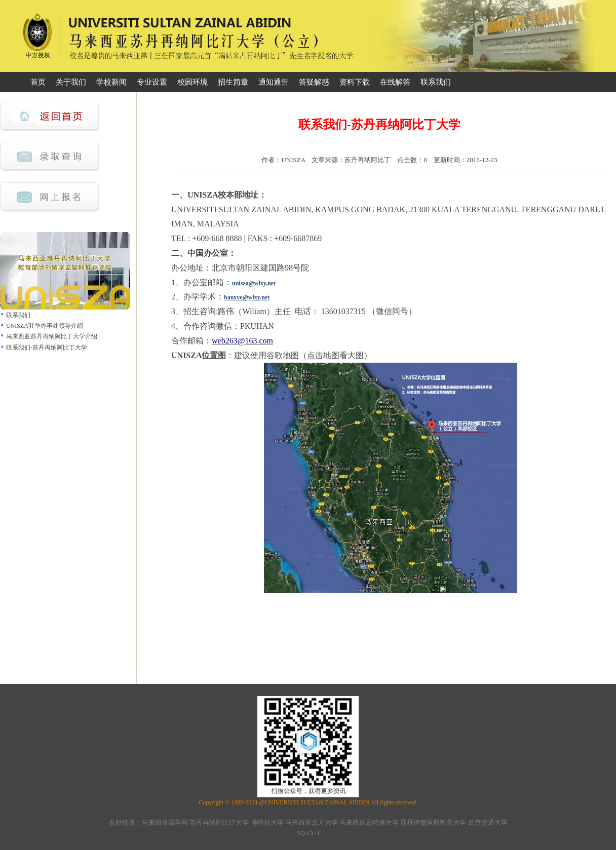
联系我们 (436, 82)
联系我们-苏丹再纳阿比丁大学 (47, 347)
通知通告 (274, 82)
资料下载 (355, 82)
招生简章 (233, 82)
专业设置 (152, 82)
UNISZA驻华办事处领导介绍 (45, 326)
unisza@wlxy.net (254, 283)
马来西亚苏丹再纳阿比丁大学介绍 (52, 336)
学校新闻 (111, 82)
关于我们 (71, 82)
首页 (38, 82)
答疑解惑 (314, 82)
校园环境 (192, 82)
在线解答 (395, 82)
